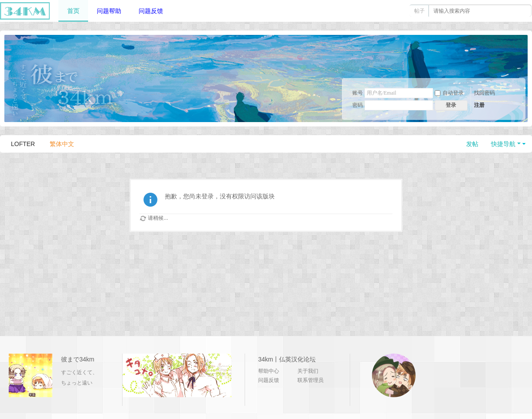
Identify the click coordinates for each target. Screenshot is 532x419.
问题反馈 (151, 11)
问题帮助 (109, 11)
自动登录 (449, 93)
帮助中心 (269, 371)
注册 (479, 105)
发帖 (472, 144)
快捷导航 (503, 144)
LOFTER (23, 144)
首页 (73, 11)
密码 (358, 105)
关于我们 (308, 371)
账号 (358, 93)
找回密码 (484, 93)
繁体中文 (62, 144)
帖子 (419, 11)
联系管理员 (310, 380)
